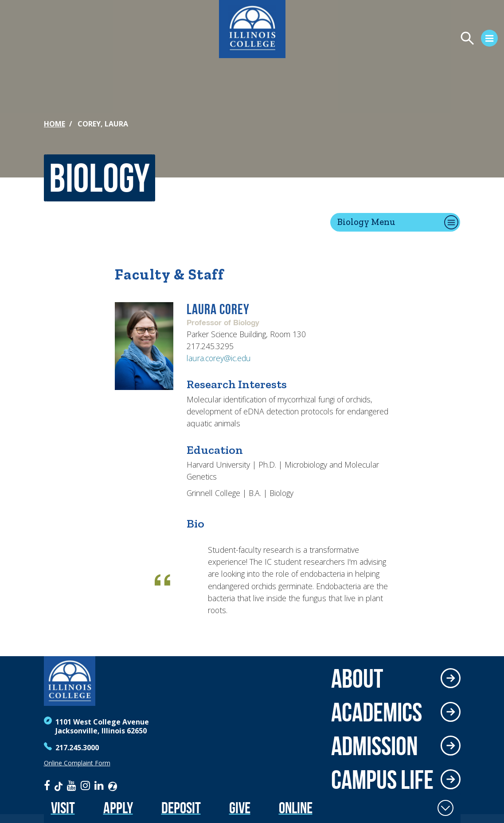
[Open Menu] (396, 39)
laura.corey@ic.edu (219, 358)
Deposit (181, 808)
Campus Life (382, 780)
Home (55, 124)
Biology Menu (366, 222)
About (357, 678)
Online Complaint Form (77, 763)
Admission (375, 746)
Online (296, 808)
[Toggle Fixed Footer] (445, 808)
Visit (63, 808)
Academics (377, 712)
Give (240, 808)
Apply (118, 808)
